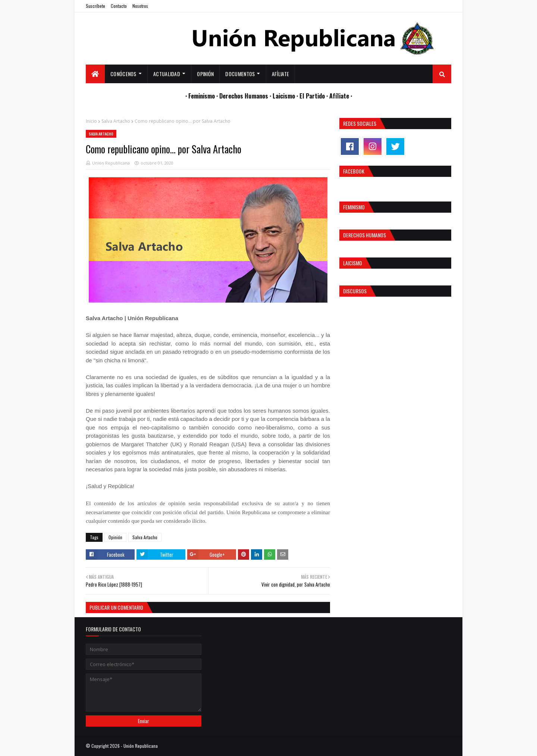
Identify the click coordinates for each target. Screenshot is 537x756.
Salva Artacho (116, 121)
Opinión (115, 537)
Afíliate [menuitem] (280, 74)
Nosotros (140, 6)
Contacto (119, 6)
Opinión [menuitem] (205, 74)
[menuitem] (95, 74)
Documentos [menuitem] (240, 74)
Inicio (91, 121)
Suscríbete (95, 6)
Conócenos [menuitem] (123, 74)
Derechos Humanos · (246, 96)
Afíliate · (341, 96)
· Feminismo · (202, 96)
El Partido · (314, 96)
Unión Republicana (111, 163)
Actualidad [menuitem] (167, 74)
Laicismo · (286, 96)
